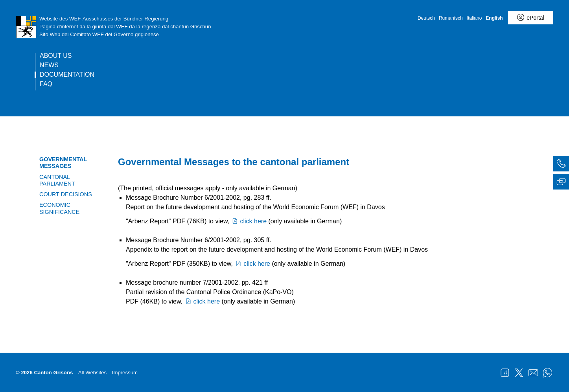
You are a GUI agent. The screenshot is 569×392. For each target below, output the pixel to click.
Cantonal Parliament (57, 180)
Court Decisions (66, 194)
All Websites (92, 373)
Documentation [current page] (67, 75)
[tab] (561, 165)
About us (56, 56)
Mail (533, 373)
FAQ (46, 84)
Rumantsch (451, 18)
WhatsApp (547, 373)
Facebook (505, 373)
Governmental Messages (63, 163)
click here (249, 221)
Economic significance (59, 208)
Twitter (519, 373)
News (49, 65)
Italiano (474, 18)
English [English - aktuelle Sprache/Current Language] (494, 18)
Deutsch (426, 18)
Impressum (125, 373)
